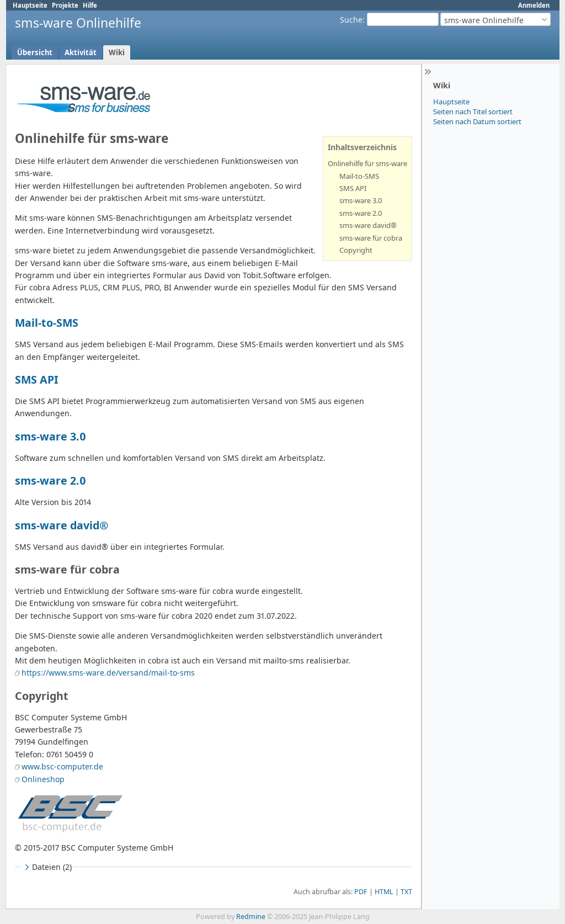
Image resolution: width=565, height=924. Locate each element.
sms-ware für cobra (371, 238)
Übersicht (35, 52)
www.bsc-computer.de (62, 766)
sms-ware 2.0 (361, 213)
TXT (406, 892)
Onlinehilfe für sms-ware (367, 163)
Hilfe (90, 5)
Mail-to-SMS (359, 176)
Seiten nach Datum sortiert (477, 121)
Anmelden (534, 5)
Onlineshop (43, 779)
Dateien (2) (47, 867)
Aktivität (81, 52)
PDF (361, 892)
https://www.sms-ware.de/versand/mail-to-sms (108, 673)
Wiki (117, 52)
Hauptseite (30, 5)
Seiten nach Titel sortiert (473, 111)
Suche (351, 20)
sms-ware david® (368, 225)
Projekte (65, 5)
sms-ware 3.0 (361, 200)
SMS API (353, 188)
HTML (384, 892)
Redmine (251, 917)
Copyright (356, 250)
